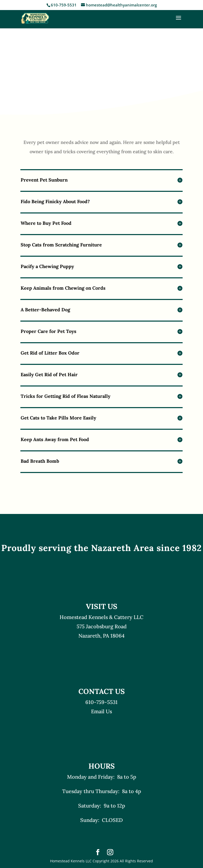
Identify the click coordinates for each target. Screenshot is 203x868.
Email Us (102, 711)
